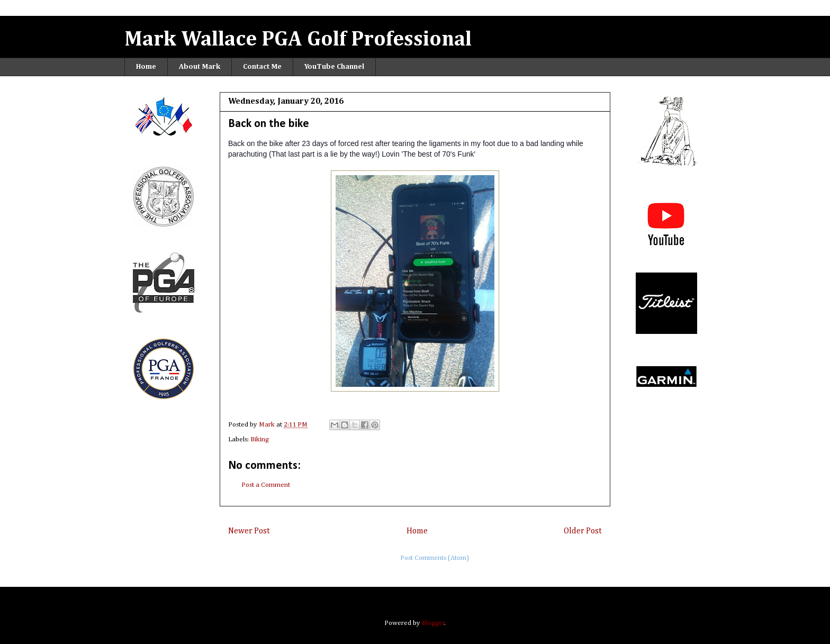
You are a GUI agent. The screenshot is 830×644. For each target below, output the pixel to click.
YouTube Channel (334, 67)
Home (146, 67)
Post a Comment (266, 485)
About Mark (200, 67)
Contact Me (262, 67)
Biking (260, 439)
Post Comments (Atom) (435, 558)
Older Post (583, 531)
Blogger (433, 623)
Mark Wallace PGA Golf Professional (298, 40)
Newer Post (249, 531)
